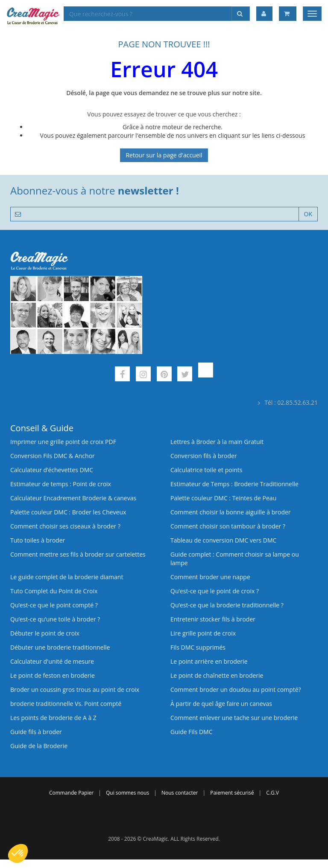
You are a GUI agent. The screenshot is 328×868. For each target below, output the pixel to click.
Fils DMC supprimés (198, 647)
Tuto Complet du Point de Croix (54, 591)
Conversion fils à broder (204, 456)
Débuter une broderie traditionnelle (60, 647)
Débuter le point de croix (45, 633)
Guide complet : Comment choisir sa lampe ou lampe (235, 559)
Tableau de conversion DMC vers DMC (223, 540)
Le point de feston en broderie (53, 675)
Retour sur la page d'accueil (164, 155)
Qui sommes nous (127, 793)
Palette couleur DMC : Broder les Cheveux (68, 512)
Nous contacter (180, 793)
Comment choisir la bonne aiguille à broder (231, 512)
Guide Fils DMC (192, 732)
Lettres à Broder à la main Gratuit (217, 442)
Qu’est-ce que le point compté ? (54, 605)
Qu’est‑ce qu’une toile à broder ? (55, 619)
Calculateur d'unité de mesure (52, 661)
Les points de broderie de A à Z (53, 718)
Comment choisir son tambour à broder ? (228, 526)
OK (308, 214)
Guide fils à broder (36, 732)
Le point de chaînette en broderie (217, 675)
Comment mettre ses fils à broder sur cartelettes (78, 554)
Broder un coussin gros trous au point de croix (75, 689)
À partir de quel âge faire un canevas (221, 704)
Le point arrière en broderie (209, 661)
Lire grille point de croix (203, 633)
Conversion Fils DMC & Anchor (53, 456)
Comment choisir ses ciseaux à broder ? (65, 526)
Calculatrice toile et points (206, 470)
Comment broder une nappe (210, 577)
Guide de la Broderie (39, 746)
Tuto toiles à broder (38, 540)
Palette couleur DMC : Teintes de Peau (223, 498)
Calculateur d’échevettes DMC (52, 470)
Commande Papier (71, 793)
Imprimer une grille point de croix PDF (63, 442)
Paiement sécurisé (232, 793)
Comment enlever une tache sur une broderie (234, 718)
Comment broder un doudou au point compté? (236, 689)
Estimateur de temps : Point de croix (61, 484)
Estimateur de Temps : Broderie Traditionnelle (234, 484)
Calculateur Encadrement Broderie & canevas (73, 498)
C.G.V (272, 793)
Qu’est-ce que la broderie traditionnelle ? (227, 605)
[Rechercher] (241, 14)
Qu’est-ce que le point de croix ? (215, 591)
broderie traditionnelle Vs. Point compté (66, 704)
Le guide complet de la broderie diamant (67, 577)
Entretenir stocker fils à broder (213, 619)
